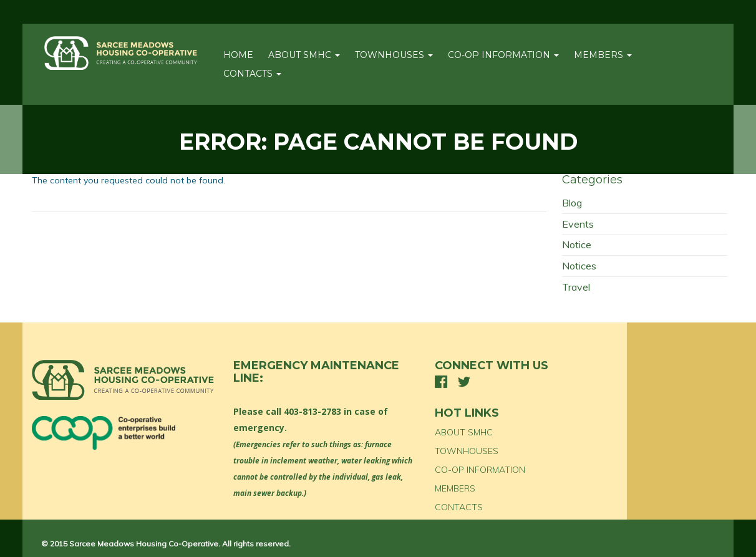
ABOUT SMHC (304, 55)
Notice (577, 245)
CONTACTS (252, 74)
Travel (576, 287)
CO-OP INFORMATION (503, 55)
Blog (572, 203)
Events (578, 224)
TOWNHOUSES (394, 55)
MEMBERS (603, 55)
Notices (579, 266)
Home (238, 55)
